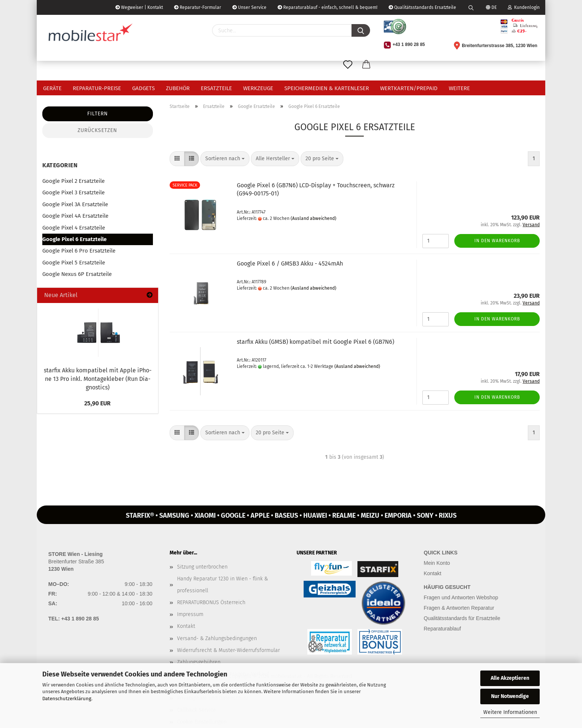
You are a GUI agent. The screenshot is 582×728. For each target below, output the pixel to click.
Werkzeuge (258, 88)
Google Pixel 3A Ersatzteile (75, 204)
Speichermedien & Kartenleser (327, 88)
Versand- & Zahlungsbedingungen (217, 638)
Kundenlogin (524, 7)
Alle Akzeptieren (510, 678)
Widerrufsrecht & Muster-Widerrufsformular (228, 650)
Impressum (190, 614)
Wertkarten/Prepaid (409, 88)
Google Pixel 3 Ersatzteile (73, 192)
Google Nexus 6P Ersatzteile (77, 274)
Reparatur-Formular (198, 7)
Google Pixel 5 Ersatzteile (74, 263)
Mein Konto (437, 563)
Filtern (98, 114)
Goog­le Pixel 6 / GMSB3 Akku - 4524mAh (290, 263)
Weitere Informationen (510, 712)
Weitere (459, 88)
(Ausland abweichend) (313, 218)
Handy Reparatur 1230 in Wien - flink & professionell (223, 585)
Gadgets (143, 88)
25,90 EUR (97, 403)
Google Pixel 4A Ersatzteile (75, 216)
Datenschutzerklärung (67, 699)
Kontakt (186, 626)
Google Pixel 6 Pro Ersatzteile (79, 251)
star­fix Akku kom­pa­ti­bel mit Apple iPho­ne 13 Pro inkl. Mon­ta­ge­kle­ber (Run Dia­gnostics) (98, 379)
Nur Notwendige (510, 696)
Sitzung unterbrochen (202, 567)
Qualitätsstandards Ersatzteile (422, 7)
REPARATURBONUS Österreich (211, 602)
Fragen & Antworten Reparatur (459, 608)
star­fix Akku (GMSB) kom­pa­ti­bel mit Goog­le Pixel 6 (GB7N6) (315, 342)
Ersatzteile (216, 88)
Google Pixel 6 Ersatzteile (74, 239)
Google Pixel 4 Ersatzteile (74, 228)
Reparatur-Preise (97, 88)
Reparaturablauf (442, 629)
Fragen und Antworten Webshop (461, 597)
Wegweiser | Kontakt (139, 7)
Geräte (52, 88)
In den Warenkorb (497, 241)
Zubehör (178, 88)
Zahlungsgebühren (199, 662)
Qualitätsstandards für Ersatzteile (462, 618)
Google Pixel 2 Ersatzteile (73, 181)
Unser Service (249, 7)
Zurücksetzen (97, 130)
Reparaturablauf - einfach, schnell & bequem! (328, 7)
